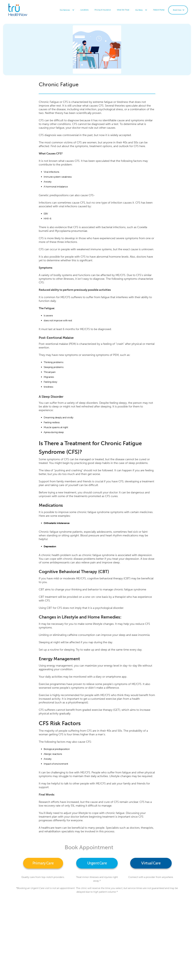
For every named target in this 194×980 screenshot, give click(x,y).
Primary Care (43, 863)
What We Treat (123, 10)
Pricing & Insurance (103, 10)
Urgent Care (97, 863)
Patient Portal (159, 10)
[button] (67, 10)
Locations (84, 10)
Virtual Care (151, 863)
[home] (25, 10)
